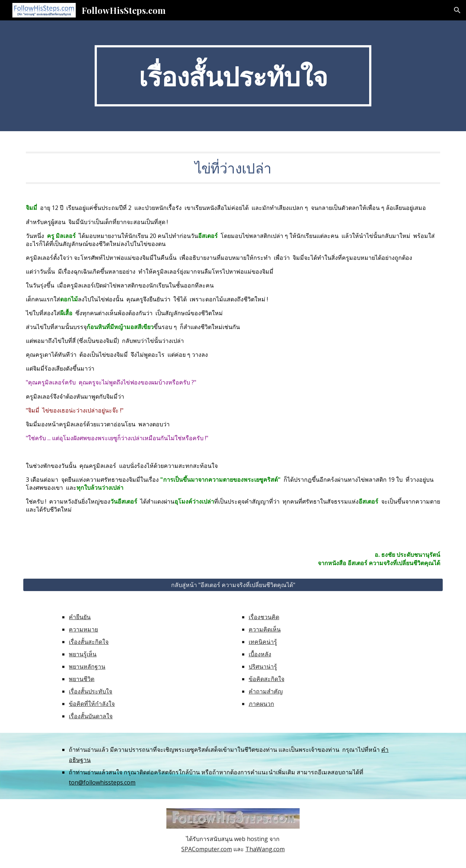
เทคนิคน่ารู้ (263, 642)
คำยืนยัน (80, 617)
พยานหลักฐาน (87, 666)
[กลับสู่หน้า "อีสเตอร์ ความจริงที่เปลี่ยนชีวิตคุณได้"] (233, 585)
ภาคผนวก (261, 704)
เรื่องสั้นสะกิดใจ (89, 642)
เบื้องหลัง (260, 654)
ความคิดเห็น (265, 629)
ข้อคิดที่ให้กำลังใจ (92, 704)
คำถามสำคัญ (266, 691)
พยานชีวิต (82, 679)
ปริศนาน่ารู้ (263, 666)
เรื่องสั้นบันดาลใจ (91, 716)
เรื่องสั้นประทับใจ (90, 691)
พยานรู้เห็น (83, 654)
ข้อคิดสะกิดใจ (266, 679)
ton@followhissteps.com (102, 782)
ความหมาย (83, 629)
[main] (233, 76)
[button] (457, 10)
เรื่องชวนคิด (264, 617)
